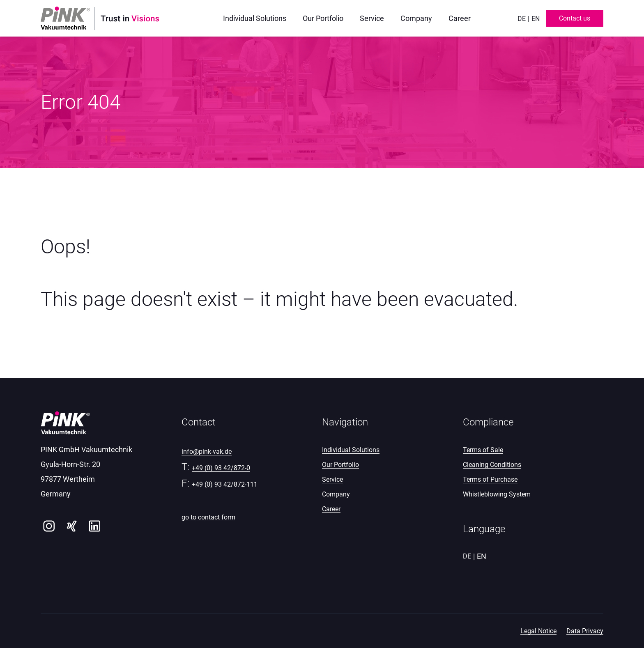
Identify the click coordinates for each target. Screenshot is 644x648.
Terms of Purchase (490, 479)
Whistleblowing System (497, 494)
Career (331, 509)
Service (332, 479)
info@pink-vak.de (207, 452)
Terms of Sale (483, 450)
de (522, 19)
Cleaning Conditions (492, 465)
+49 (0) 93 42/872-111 (225, 484)
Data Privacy (585, 631)
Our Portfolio (340, 465)
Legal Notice (538, 631)
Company (336, 494)
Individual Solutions (351, 450)
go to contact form (208, 517)
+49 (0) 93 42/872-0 (221, 468)
